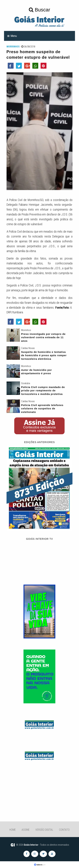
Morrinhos (13, 47)
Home (13, 830)
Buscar (39, 10)
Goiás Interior (31, 845)
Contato (64, 830)
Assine (26, 830)
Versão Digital (44, 830)
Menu (14, 36)
